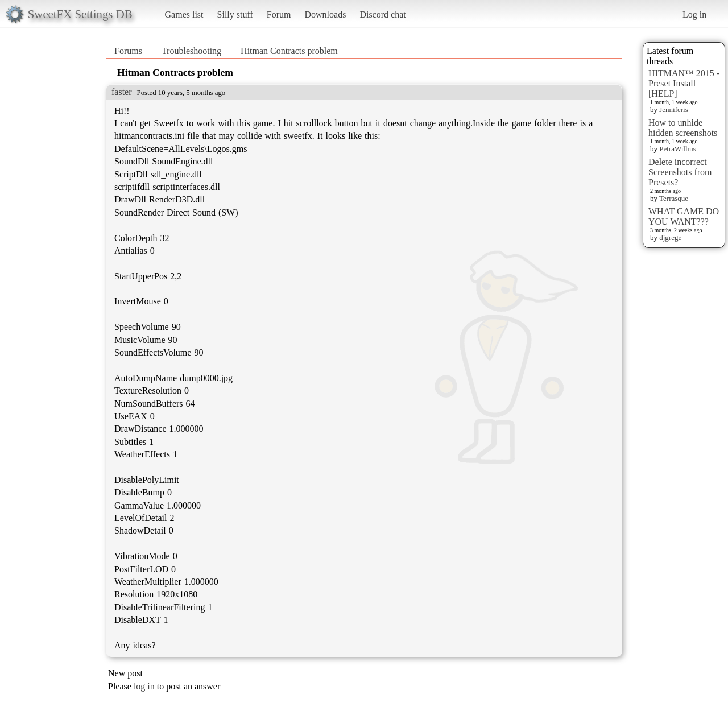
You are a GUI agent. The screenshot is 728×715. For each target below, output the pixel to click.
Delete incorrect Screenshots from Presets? (680, 172)
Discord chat (382, 15)
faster (122, 92)
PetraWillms (677, 149)
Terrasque (674, 198)
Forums (128, 51)
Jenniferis (674, 109)
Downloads (325, 15)
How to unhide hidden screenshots (683, 128)
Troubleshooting (191, 51)
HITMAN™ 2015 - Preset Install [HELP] (684, 83)
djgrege (670, 237)
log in (144, 686)
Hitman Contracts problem (289, 51)
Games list (184, 15)
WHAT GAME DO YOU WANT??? (684, 216)
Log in (694, 15)
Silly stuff (235, 15)
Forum (279, 15)
